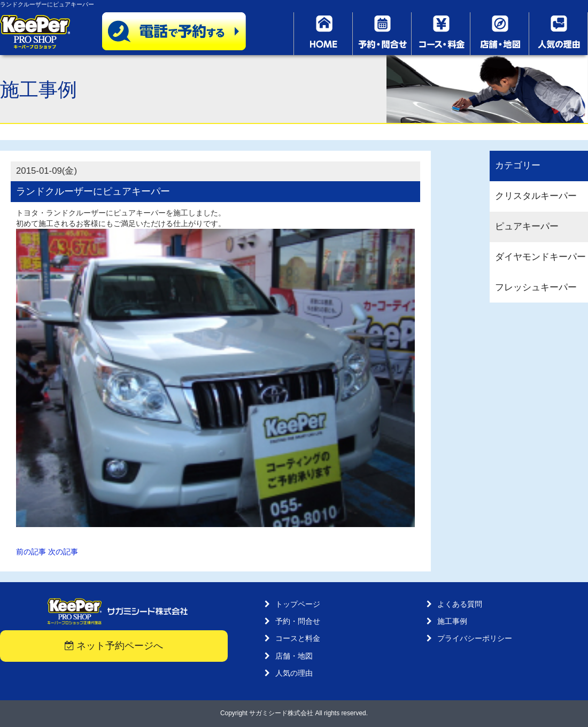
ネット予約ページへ (114, 646)
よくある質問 (460, 604)
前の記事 (31, 552)
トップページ (298, 604)
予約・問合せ (298, 621)
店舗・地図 (294, 656)
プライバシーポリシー (475, 638)
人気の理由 (294, 673)
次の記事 (63, 552)
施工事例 (452, 621)
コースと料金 (298, 638)
